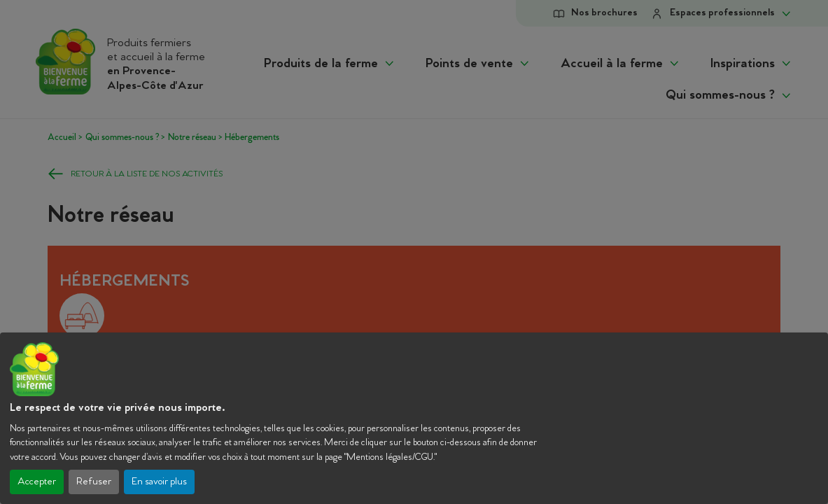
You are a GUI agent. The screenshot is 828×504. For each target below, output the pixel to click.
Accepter (37, 482)
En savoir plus (159, 482)
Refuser (94, 482)
